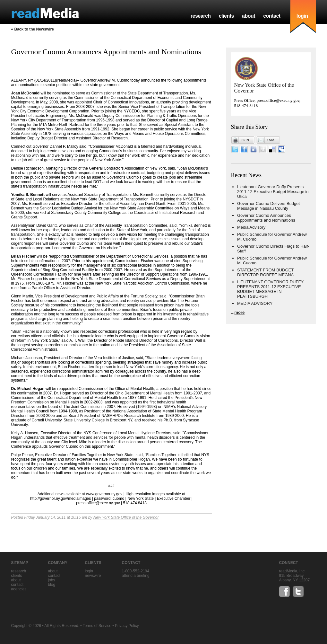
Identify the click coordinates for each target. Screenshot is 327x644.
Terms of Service (97, 626)
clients (226, 16)
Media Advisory (251, 227)
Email (268, 140)
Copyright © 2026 (26, 626)
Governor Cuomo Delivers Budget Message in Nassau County (268, 206)
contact (272, 16)
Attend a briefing (136, 576)
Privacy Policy (127, 626)
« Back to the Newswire (33, 29)
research (201, 16)
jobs (52, 580)
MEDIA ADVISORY (255, 303)
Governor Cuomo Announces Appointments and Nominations (266, 218)
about (249, 16)
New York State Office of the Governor (126, 517)
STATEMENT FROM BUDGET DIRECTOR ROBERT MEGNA (265, 272)
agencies (19, 589)
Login (89, 571)
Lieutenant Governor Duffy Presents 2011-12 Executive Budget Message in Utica (273, 192)
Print (243, 140)
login (302, 16)
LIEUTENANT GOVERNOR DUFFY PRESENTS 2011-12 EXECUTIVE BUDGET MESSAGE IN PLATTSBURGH (270, 289)
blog (52, 585)
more (239, 312)
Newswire (93, 576)
